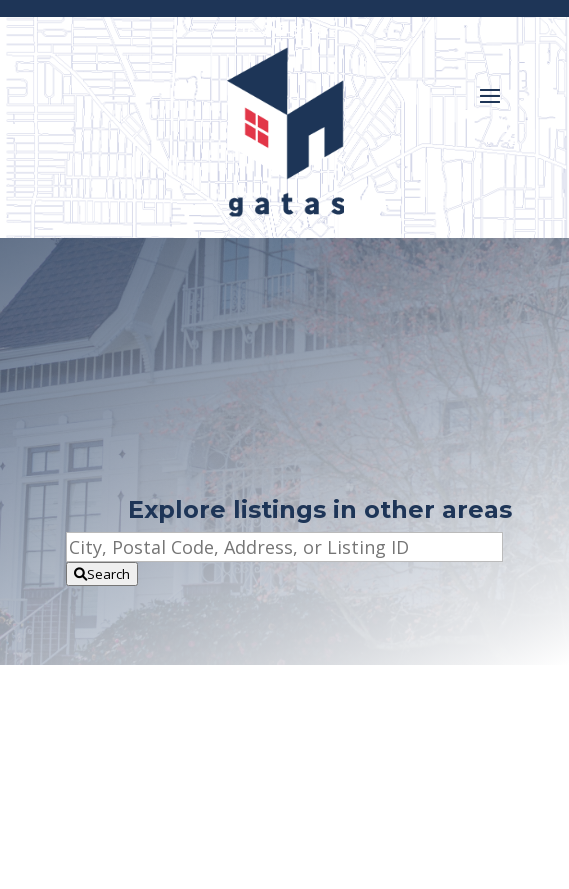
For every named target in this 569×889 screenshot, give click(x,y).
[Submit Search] (102, 574)
